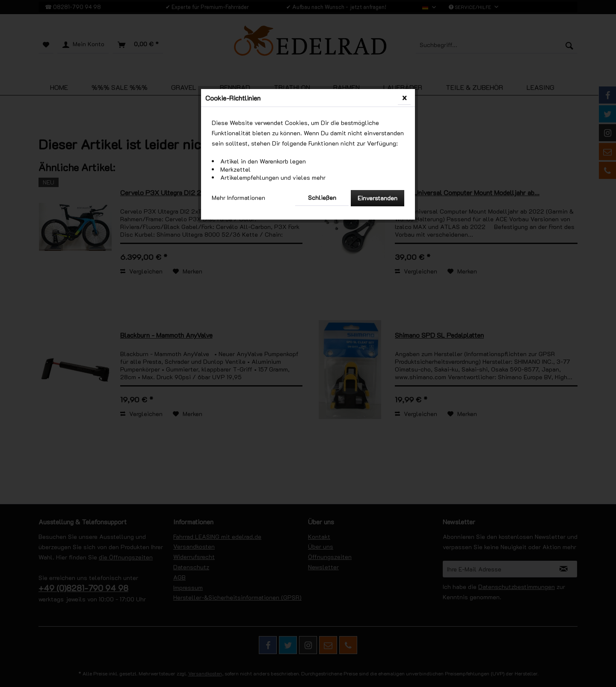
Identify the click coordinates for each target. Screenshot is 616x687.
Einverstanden (378, 198)
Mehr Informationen (238, 198)
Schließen (322, 198)
